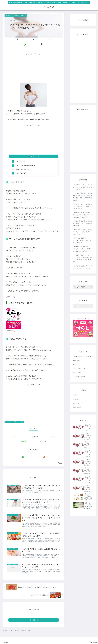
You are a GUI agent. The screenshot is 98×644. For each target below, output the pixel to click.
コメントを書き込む (34, 619)
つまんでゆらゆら (21, 169)
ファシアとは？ (20, 157)
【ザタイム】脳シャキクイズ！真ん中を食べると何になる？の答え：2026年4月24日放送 (82, 249)
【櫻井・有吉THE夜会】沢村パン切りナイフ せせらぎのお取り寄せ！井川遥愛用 (82, 240)
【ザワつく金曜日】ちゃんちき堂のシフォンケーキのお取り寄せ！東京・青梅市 (82, 232)
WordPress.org (77, 407)
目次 (33, 151)
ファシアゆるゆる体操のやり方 (25, 161)
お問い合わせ (77, 360)
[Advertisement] (34, 63)
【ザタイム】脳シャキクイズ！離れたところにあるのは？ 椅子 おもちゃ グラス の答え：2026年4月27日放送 (83, 197)
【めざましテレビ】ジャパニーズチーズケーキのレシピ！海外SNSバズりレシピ (82, 187)
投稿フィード (77, 399)
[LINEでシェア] (43, 40)
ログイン (76, 395)
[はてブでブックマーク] (34, 40)
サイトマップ (77, 364)
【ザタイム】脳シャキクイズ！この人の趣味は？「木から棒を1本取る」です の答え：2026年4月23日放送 (83, 259)
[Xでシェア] (14, 40)
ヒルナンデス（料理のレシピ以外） (14, 418)
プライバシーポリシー (79, 368)
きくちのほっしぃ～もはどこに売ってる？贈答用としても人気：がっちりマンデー (82, 206)
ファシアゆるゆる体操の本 (21, 165)
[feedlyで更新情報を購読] (31, 453)
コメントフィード (78, 403)
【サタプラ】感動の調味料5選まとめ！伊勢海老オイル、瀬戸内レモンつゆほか (83, 223)
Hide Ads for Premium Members (82, 356)
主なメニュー (77, 373)
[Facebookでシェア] (24, 40)
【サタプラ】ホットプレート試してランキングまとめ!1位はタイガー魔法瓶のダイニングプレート (82, 215)
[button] (53, 40)
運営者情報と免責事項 (79, 377)
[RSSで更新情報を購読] (36, 453)
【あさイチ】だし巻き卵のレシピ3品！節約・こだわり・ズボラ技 (83, 267)
